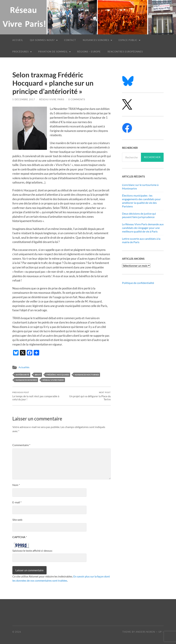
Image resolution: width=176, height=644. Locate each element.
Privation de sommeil (53, 52)
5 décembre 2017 (24, 99)
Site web (17, 520)
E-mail (17, 502)
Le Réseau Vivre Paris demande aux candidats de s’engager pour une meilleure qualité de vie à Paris (143, 228)
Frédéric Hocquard (58, 375)
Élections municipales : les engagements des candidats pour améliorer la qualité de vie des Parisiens (141, 201)
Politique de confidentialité (138, 283)
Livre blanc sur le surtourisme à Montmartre (140, 187)
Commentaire (21, 445)
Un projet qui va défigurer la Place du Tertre (87, 396)
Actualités (24, 367)
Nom (16, 485)
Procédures (21, 52)
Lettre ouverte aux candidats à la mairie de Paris (141, 240)
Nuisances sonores (96, 40)
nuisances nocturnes (87, 375)
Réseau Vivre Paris (52, 99)
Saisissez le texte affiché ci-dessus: (32, 551)
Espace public (128, 40)
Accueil (18, 40)
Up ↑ (161, 632)
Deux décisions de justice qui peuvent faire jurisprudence (139, 215)
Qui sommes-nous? (42, 40)
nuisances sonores (26, 380)
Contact (70, 40)
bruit (38, 375)
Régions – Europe (89, 52)
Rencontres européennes (125, 52)
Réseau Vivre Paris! (53, 380)
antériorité (22, 375)
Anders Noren (145, 632)
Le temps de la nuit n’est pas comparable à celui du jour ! (36, 396)
